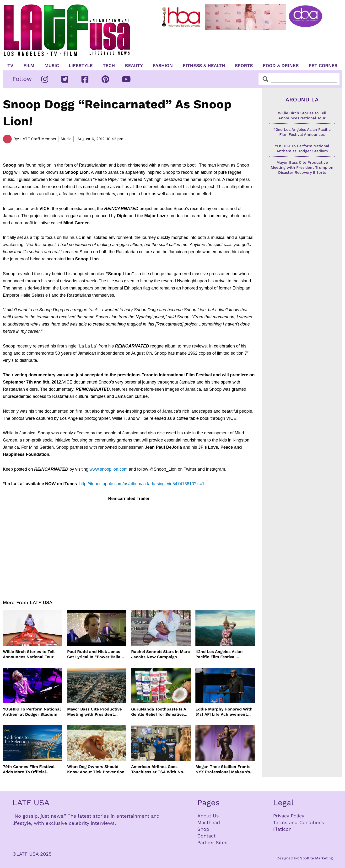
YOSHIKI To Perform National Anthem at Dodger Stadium (32, 712)
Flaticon (282, 829)
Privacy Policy (289, 816)
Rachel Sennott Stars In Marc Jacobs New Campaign (161, 654)
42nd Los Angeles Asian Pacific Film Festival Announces (219, 654)
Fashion (163, 66)
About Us (208, 816)
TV (10, 66)
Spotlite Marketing (316, 858)
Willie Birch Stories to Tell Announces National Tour (29, 654)
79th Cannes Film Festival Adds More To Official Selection (29, 769)
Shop (203, 829)
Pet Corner (323, 66)
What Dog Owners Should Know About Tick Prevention (96, 769)
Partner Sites (212, 842)
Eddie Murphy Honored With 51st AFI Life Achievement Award (224, 712)
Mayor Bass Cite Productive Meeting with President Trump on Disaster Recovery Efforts (95, 712)
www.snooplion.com (109, 469)
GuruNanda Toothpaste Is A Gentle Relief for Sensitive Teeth (159, 712)
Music (52, 66)
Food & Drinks (281, 66)
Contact (206, 836)
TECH (109, 66)
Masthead (209, 822)
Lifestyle (81, 66)
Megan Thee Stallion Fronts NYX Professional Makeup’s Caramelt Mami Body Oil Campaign (223, 769)
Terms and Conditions (299, 822)
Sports (244, 66)
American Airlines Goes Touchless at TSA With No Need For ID (157, 769)
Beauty (134, 66)
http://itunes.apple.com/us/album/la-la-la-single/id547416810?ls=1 (142, 484)
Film (29, 66)
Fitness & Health (204, 66)
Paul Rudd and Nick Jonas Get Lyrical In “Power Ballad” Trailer (96, 654)
